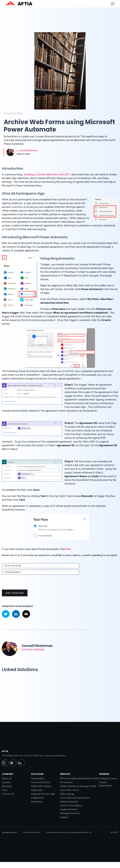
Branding (7, 786)
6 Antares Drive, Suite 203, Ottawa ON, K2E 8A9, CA (69, 832)
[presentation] (25, 582)
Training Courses (108, 778)
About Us (7, 778)
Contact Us (8, 794)
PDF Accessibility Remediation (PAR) (79, 778)
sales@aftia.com (9, 832)
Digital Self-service (41, 786)
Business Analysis (69, 802)
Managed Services (70, 813)
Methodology (67, 794)
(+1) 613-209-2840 (31, 832)
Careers (6, 782)
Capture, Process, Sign (43, 794)
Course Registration (105, 784)
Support (64, 817)
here (68, 549)
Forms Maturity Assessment (75, 798)
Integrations (37, 798)
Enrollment (37, 802)
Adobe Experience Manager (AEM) (78, 786)
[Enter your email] (41, 566)
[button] (112, 4)
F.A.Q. (5, 790)
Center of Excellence (71, 806)
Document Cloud (69, 790)
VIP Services (66, 782)
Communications (40, 782)
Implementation (69, 809)
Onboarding (37, 778)
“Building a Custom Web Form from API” (46, 174)
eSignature (37, 790)
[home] (20, 4)
